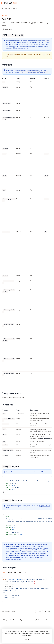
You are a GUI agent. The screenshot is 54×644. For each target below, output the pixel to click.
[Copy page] (8, 29)
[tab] (4, 573)
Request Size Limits (43, 472)
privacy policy (44, 633)
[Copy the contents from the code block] (49, 479)
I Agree (27, 639)
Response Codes (46, 438)
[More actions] (52, 3)
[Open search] (48, 3)
